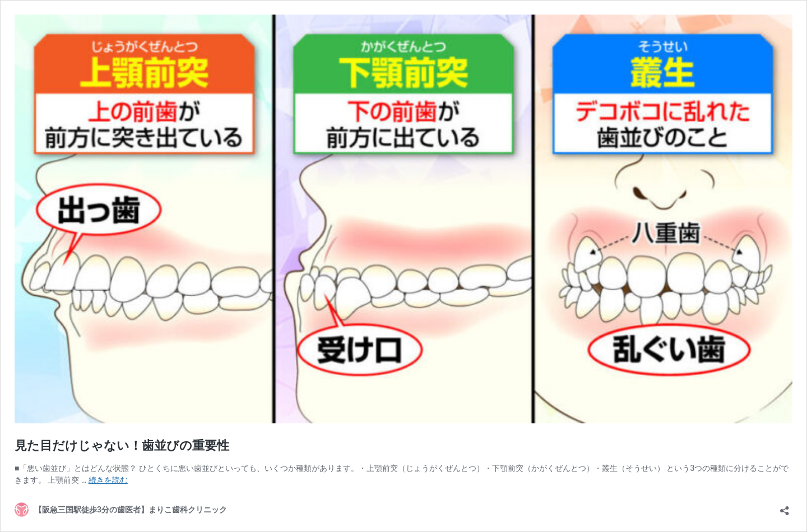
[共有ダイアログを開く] (785, 507)
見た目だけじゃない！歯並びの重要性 (128, 445)
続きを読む (108, 480)
